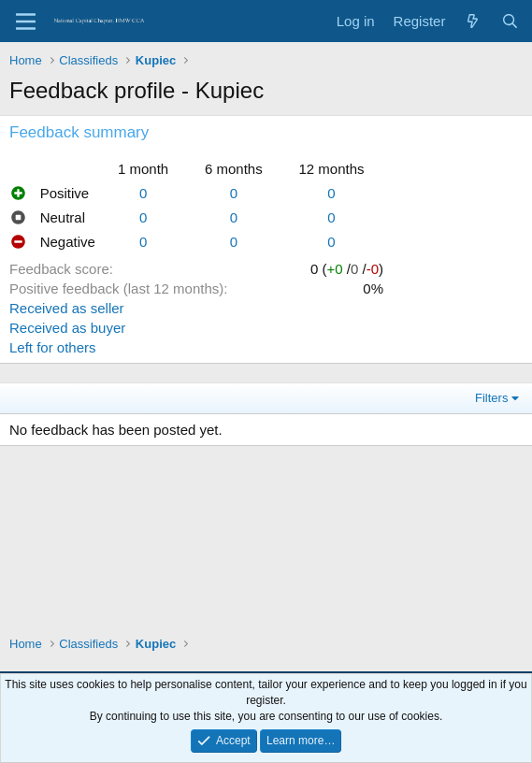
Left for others (53, 347)
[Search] (510, 21)
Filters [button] (491, 398)
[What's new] (473, 21)
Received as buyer (67, 328)
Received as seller (67, 308)
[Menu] (26, 22)
